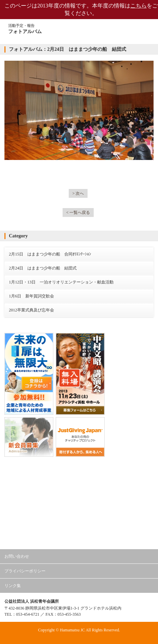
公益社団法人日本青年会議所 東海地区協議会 (79, 491)
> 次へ (78, 193)
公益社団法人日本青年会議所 (79, 473)
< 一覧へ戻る (78, 213)
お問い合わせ (17, 556)
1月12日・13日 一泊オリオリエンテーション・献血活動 (61, 282)
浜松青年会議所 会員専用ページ (73, 535)
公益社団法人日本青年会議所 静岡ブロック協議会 (79, 509)
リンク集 (13, 586)
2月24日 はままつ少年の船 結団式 (43, 268)
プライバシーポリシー (25, 571)
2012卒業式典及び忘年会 (31, 310)
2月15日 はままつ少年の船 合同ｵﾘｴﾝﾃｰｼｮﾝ (50, 254)
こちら (139, 6)
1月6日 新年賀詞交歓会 (31, 296)
